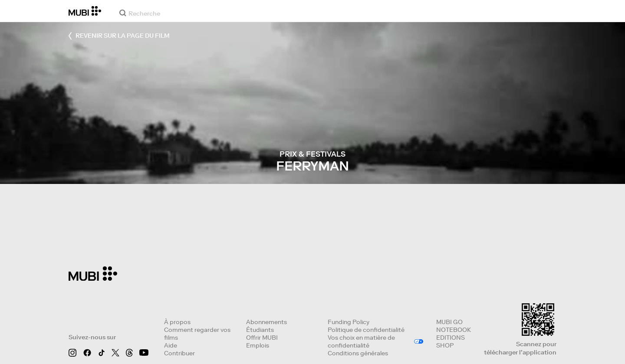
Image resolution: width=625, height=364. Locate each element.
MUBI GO (449, 322)
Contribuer (179, 353)
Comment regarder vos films (197, 334)
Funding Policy (349, 322)
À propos (177, 322)
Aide (171, 345)
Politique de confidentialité (366, 330)
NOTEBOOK (454, 330)
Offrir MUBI (262, 338)
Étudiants (260, 330)
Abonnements (266, 322)
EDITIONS (451, 338)
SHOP (445, 345)
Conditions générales (358, 353)
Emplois (258, 345)
